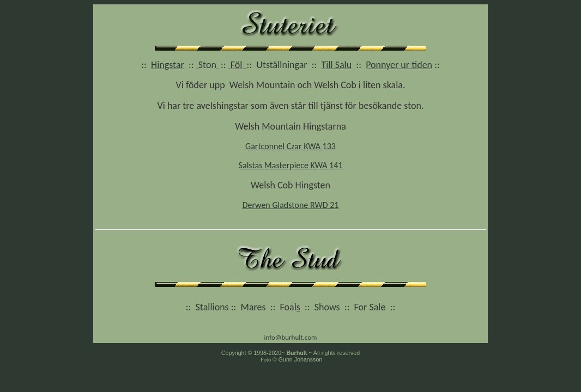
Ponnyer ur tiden (399, 65)
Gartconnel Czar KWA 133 (290, 146)
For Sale (370, 307)
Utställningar (282, 65)
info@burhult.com (290, 337)
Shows (327, 307)
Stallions (212, 307)
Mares (253, 307)
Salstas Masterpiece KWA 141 (291, 165)
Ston (207, 65)
